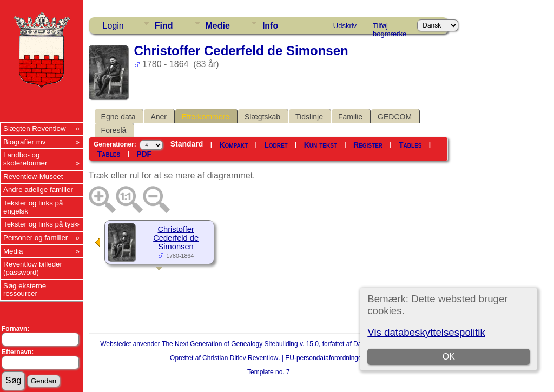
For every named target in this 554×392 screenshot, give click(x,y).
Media (13, 251)
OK (449, 357)
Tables (410, 145)
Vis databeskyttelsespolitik (426, 332)
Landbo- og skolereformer (25, 159)
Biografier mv (25, 142)
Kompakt (233, 145)
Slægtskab (262, 117)
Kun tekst (321, 145)
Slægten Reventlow (35, 128)
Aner (159, 117)
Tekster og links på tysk (41, 224)
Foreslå (114, 130)
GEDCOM (395, 117)
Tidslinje (309, 117)
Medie (218, 26)
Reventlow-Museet (33, 177)
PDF (144, 154)
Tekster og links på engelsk (33, 207)
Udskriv (345, 26)
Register (368, 145)
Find (164, 26)
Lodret (276, 145)
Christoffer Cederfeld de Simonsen (176, 238)
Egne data (118, 117)
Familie (350, 117)
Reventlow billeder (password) (33, 268)
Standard (187, 144)
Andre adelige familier (38, 190)
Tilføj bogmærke (390, 28)
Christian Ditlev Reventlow (240, 358)
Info (270, 26)
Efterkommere (206, 117)
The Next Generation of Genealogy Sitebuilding (230, 344)
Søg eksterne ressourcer (25, 290)
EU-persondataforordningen (325, 358)
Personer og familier (35, 238)
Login (113, 26)
